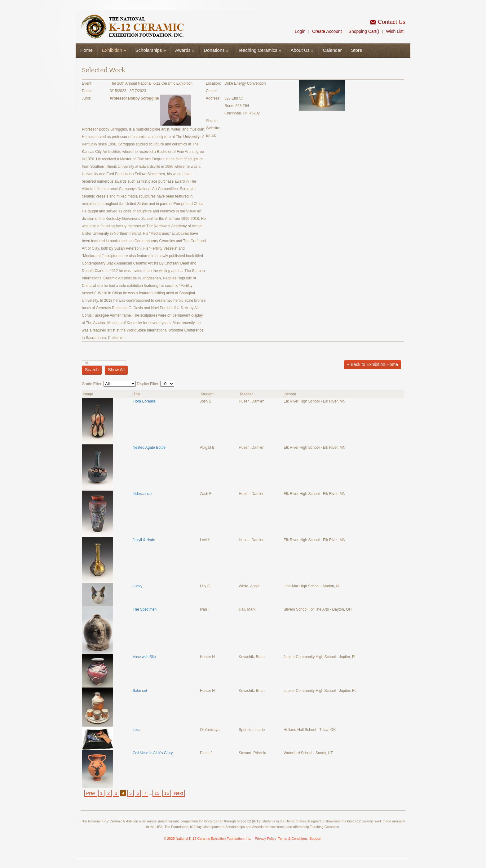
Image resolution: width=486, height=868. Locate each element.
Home (86, 50)
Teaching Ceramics (259, 50)
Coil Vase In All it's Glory (153, 753)
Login (300, 31)
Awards (185, 50)
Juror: (87, 98)
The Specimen (145, 609)
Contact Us (392, 22)
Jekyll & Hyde (144, 540)
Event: (87, 83)
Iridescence (142, 494)
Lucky (137, 586)
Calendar (332, 50)
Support (315, 839)
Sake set (140, 691)
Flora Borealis (144, 401)
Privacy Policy (265, 839)
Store (356, 50)
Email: (211, 136)
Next (178, 793)
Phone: (212, 121)
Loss (137, 730)
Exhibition (114, 50)
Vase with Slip (144, 657)
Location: (213, 83)
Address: (213, 98)
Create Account (327, 31)
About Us (302, 50)
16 (167, 793)
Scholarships (151, 50)
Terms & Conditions (293, 839)
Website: (213, 128)
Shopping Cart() (364, 31)
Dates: (87, 91)
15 (157, 793)
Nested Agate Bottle (149, 447)
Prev (91, 793)
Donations (216, 50)
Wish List (395, 31)
